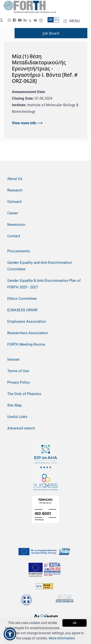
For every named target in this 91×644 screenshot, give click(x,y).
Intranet (13, 360)
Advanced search (21, 428)
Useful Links (17, 417)
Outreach (15, 202)
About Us (15, 179)
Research (15, 190)
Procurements (19, 251)
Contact (14, 236)
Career (13, 213)
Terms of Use (18, 371)
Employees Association (27, 322)
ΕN (50, 20)
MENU (71, 21)
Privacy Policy (19, 382)
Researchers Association (28, 333)
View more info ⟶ (27, 123)
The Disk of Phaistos (24, 394)
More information (62, 638)
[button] (10, 634)
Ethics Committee (22, 299)
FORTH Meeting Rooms (26, 344)
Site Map (14, 405)
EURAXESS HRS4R (22, 310)
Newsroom (16, 225)
